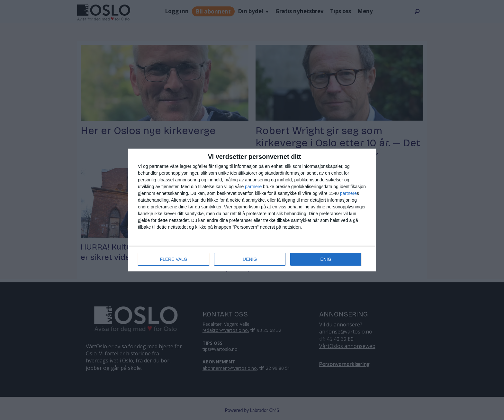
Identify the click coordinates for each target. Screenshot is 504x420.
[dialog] (252, 210)
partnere (253, 187)
